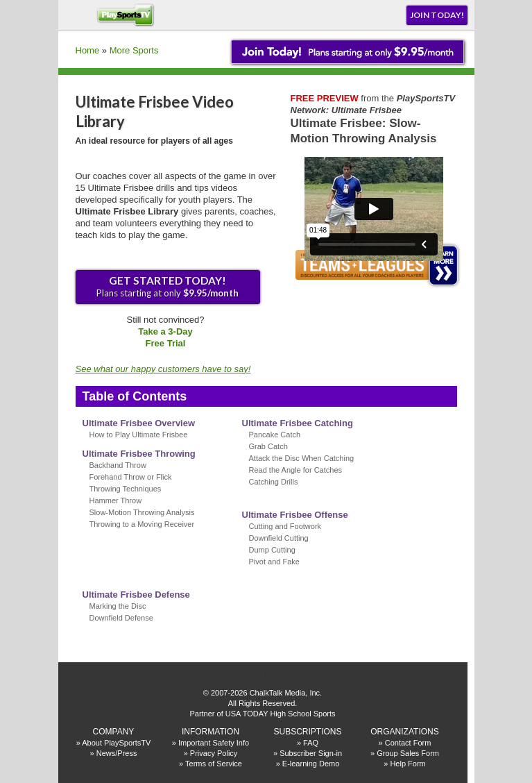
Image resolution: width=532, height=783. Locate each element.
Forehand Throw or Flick (131, 477)
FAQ (311, 743)
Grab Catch (268, 446)
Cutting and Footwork (285, 526)
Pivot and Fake (274, 562)
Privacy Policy (214, 753)
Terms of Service (214, 764)
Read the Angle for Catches (296, 470)
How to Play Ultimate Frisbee (139, 435)
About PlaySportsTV (116, 743)
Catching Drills (274, 482)
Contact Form (408, 743)
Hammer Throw (116, 500)
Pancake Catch (275, 435)
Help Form (407, 764)
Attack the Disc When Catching (302, 458)
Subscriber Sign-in (311, 753)
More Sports (134, 50)
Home (88, 50)
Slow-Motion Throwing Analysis (142, 512)
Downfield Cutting (279, 538)
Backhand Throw (118, 465)
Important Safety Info (214, 743)
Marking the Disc (118, 606)
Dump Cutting (272, 550)
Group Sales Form (408, 753)
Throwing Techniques (126, 489)
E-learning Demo (311, 764)
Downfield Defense (121, 618)
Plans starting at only (168, 286)
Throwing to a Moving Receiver (142, 524)
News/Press (117, 753)
